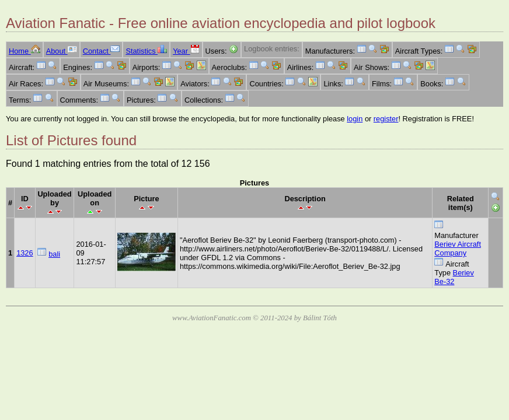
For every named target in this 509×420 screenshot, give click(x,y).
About (62, 51)
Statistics (146, 51)
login (355, 119)
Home (25, 51)
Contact (102, 51)
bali (54, 254)
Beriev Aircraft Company (458, 249)
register (386, 119)
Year (186, 51)
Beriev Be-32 (454, 277)
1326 (25, 253)
